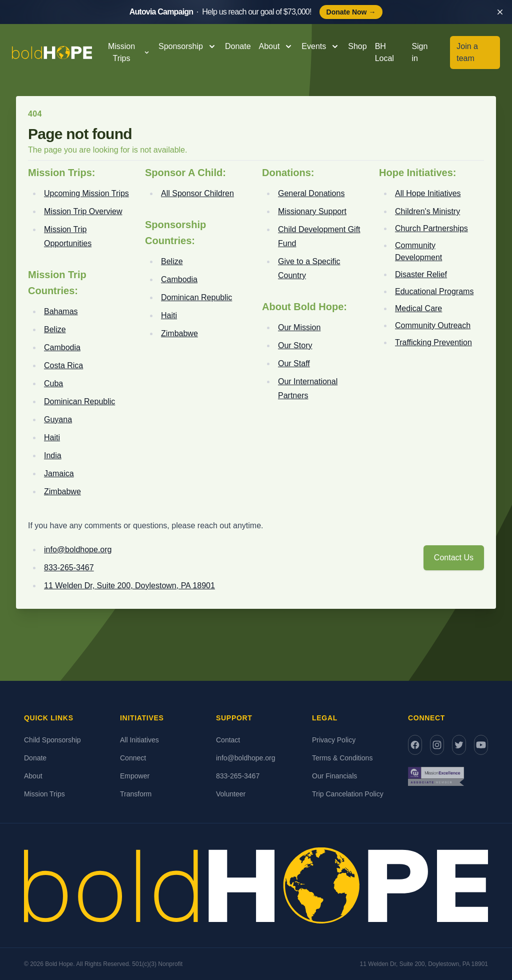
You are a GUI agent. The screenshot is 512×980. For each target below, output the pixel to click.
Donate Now (351, 12)
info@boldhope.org (78, 550)
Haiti (52, 437)
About (33, 776)
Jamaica (59, 473)
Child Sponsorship (52, 740)
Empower (135, 776)
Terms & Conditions (342, 758)
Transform (136, 794)
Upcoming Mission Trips (86, 193)
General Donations (311, 193)
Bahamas (61, 311)
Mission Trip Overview (83, 211)
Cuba (53, 383)
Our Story (295, 345)
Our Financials (334, 776)
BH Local (384, 52)
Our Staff (294, 363)
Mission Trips (44, 794)
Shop (357, 46)
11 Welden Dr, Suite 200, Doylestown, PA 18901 (129, 586)
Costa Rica (63, 365)
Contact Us (454, 558)
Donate (238, 46)
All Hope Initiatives (428, 193)
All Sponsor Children (197, 193)
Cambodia (62, 347)
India (53, 455)
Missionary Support (312, 211)
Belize (55, 329)
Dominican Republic (79, 401)
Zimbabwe (62, 492)
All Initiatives (139, 740)
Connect (133, 758)
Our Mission (299, 327)
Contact (228, 740)
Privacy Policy (334, 740)
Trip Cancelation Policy (348, 794)
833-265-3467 (69, 568)
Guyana (58, 419)
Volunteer (231, 794)
